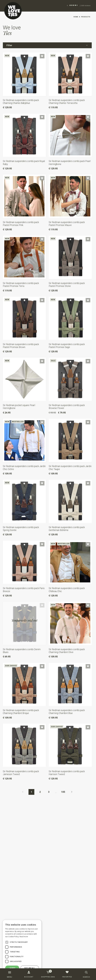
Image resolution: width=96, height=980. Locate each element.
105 (63, 792)
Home (76, 17)
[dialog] (22, 949)
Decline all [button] (30, 968)
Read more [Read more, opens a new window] (24, 937)
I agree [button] (12, 968)
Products (86, 17)
